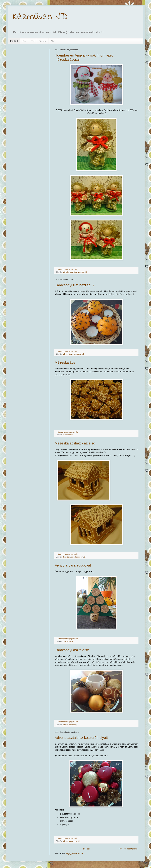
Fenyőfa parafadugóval (73, 565)
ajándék (66, 272)
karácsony (77, 354)
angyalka (73, 272)
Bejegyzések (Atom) (75, 854)
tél (86, 272)
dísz (71, 354)
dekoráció (67, 557)
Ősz (24, 41)
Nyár (53, 41)
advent (65, 354)
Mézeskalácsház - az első (75, 443)
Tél (33, 41)
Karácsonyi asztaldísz (72, 650)
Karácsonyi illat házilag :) (74, 285)
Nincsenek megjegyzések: (68, 269)
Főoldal (14, 41)
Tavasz (43, 41)
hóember (81, 272)
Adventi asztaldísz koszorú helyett (81, 738)
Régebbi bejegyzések (128, 849)
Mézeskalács (65, 362)
